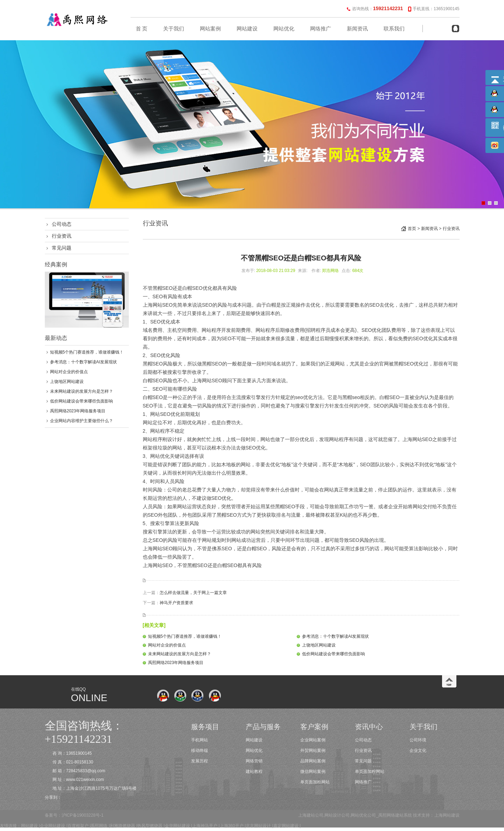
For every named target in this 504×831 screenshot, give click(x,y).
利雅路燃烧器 (122, 826)
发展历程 (199, 761)
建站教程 (254, 771)
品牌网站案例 (313, 761)
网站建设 (247, 29)
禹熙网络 (99, 826)
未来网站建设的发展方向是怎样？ (82, 391)
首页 (412, 229)
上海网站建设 (447, 815)
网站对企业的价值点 (69, 372)
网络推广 (321, 29)
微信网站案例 (313, 771)
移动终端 (199, 750)
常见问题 (62, 248)
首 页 (142, 29)
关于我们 (174, 29)
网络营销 (254, 761)
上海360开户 (232, 826)
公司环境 (418, 740)
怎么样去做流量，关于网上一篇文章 (193, 593)
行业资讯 (62, 236)
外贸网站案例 (313, 750)
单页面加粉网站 (315, 782)
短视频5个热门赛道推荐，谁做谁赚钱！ (87, 352)
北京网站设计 (258, 826)
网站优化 (284, 29)
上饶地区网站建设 (67, 382)
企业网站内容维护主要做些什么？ (82, 421)
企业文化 (418, 750)
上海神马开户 (205, 826)
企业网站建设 (52, 826)
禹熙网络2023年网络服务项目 (78, 411)
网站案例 (210, 29)
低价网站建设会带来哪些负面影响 (82, 401)
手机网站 (199, 740)
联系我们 (394, 29)
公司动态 (62, 224)
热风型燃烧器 (150, 826)
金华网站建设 (177, 826)
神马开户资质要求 (176, 603)
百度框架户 (78, 826)
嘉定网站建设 (286, 826)
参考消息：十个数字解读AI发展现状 (83, 362)
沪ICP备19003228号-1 (83, 815)
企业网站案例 (313, 740)
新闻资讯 (357, 29)
